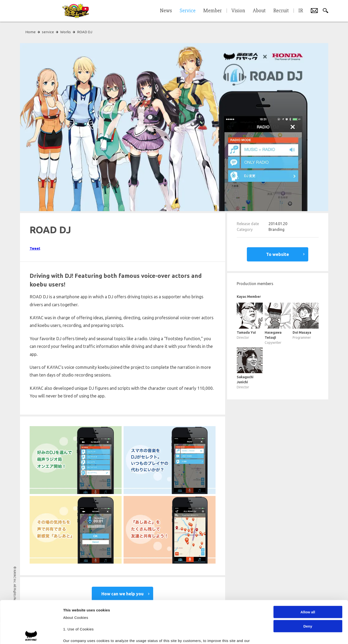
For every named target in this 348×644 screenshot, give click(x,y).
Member (213, 11)
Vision (238, 11)
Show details (253, 634)
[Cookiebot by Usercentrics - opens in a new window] (31, 635)
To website (278, 254)
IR (301, 11)
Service (188, 11)
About (259, 11)
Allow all (308, 570)
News (166, 11)
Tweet (35, 248)
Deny (308, 584)
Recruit (281, 11)
